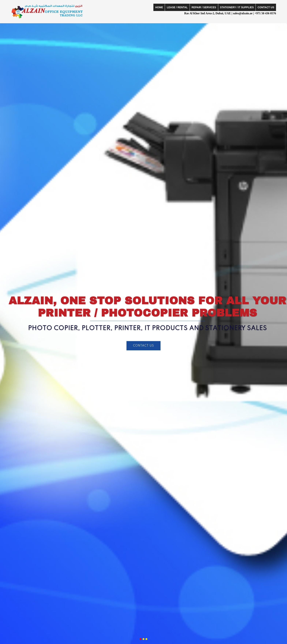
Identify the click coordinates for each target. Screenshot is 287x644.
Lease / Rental (177, 7)
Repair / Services (204, 7)
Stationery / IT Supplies (237, 7)
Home (159, 7)
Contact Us (266, 7)
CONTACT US (143, 346)
